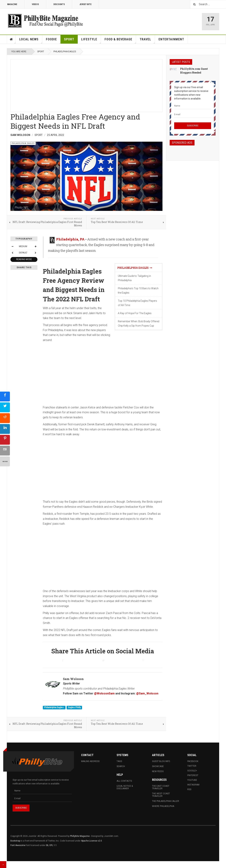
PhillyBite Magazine (80, 836)
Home (11, 39)
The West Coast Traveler (161, 795)
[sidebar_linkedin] (5, 429)
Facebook (193, 761)
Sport (69, 39)
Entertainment (171, 39)
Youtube (192, 780)
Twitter (192, 766)
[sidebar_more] (5, 461)
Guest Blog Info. (161, 761)
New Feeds (158, 771)
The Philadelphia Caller (166, 801)
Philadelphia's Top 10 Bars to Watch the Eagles (138, 291)
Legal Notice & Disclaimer (125, 787)
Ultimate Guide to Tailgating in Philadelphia (134, 278)
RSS (189, 789)
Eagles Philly (74, 708)
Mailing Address (90, 761)
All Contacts (124, 781)
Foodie (53, 40)
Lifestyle (91, 40)
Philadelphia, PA (70, 239)
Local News (31, 40)
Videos (35, 4)
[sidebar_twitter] (5, 407)
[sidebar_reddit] (5, 418)
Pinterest (193, 775)
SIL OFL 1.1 (51, 845)
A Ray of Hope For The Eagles (135, 313)
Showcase (158, 766)
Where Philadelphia (163, 806)
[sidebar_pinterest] (5, 440)
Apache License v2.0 (91, 841)
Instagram (193, 785)
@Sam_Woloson (147, 693)
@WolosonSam (104, 693)
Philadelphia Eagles (65, 52)
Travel (147, 40)
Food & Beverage (120, 40)
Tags (119, 761)
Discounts (59, 4)
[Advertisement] (86, 85)
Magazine (12, 4)
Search (121, 766)
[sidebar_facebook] (5, 397)
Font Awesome (18, 845)
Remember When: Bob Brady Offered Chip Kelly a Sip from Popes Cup (139, 324)
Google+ (192, 771)
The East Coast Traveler (161, 787)
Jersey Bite (85, 4)
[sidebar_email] (5, 451)
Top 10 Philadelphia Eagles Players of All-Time (137, 303)
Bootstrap (15, 841)
